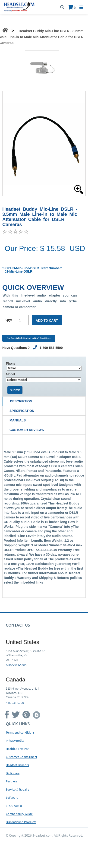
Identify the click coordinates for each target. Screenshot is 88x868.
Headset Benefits (17, 765)
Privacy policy (15, 740)
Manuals (18, 420)
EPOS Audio (14, 806)
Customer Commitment (22, 757)
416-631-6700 (15, 703)
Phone (11, 364)
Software (12, 797)
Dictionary (13, 773)
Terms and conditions (20, 732)
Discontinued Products (21, 822)
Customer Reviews (27, 430)
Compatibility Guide (19, 814)
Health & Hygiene (17, 749)
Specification (22, 411)
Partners (12, 781)
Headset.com (43, 835)
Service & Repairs (17, 789)
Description (21, 401)
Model (10, 374)
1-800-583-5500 (16, 665)
